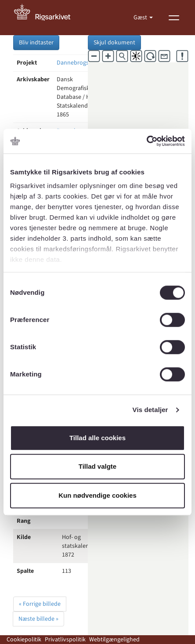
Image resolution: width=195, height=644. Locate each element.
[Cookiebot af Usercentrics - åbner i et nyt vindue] (146, 141)
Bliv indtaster (36, 43)
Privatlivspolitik (65, 640)
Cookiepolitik (24, 640)
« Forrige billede (40, 604)
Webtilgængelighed (114, 640)
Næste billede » (38, 619)
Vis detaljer (150, 410)
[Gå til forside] (47, 18)
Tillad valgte (97, 466)
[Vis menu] (174, 18)
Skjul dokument (114, 43)
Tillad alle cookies (97, 438)
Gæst (141, 18)
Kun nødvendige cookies (97, 495)
